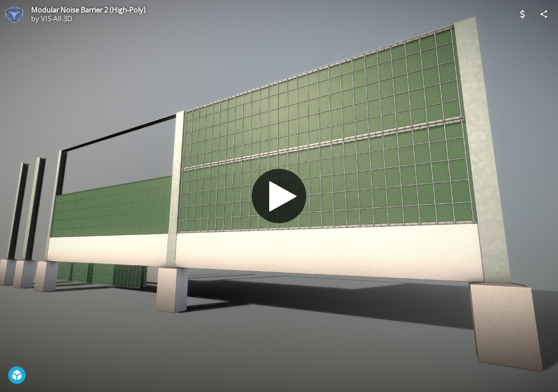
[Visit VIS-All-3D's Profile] (14, 14)
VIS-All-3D (56, 19)
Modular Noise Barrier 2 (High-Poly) (88, 10)
